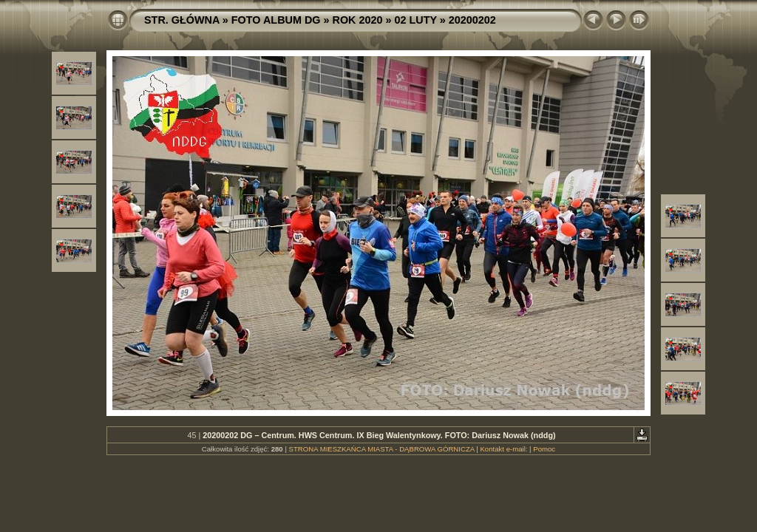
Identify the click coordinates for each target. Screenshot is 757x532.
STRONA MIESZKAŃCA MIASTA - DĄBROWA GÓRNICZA (382, 449)
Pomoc (544, 449)
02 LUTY (416, 20)
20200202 (472, 20)
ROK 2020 (358, 20)
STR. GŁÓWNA (182, 20)
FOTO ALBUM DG (276, 20)
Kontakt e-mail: (503, 449)
